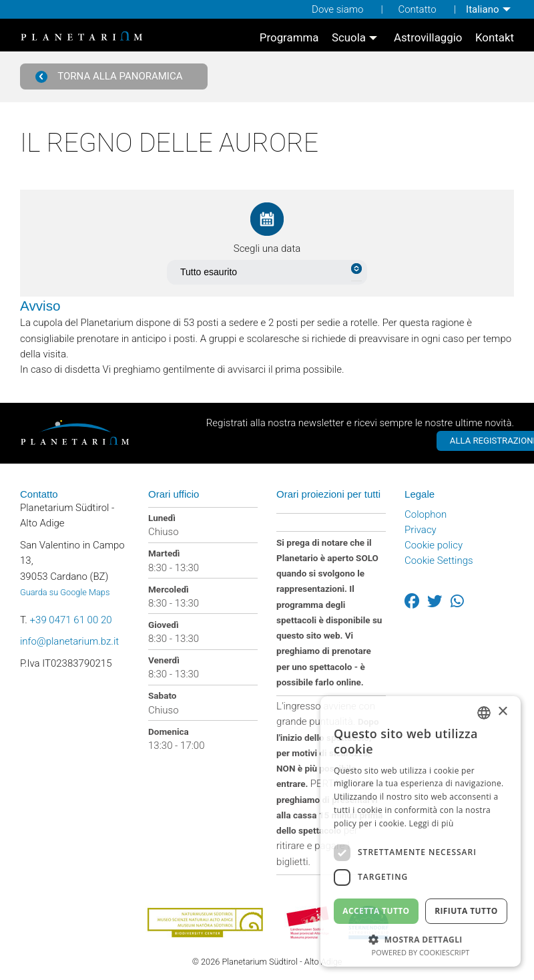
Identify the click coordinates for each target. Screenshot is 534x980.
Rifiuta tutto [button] (466, 911)
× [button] (502, 712)
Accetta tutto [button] (376, 911)
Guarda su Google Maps (65, 592)
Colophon (426, 514)
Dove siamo (337, 9)
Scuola (349, 38)
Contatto (417, 9)
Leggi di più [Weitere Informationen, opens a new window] (432, 823)
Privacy (421, 530)
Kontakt (495, 38)
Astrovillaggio (428, 38)
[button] (421, 938)
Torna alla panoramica (109, 76)
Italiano (482, 9)
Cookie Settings (439, 560)
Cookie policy (434, 545)
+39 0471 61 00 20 (71, 620)
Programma (289, 38)
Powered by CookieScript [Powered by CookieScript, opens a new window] (421, 952)
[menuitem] (490, 9)
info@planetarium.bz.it (69, 641)
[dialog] (421, 831)
